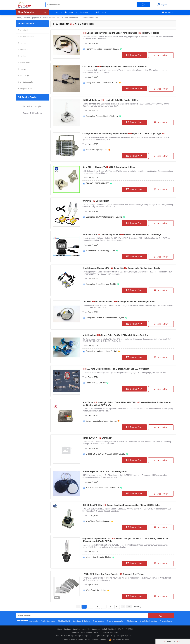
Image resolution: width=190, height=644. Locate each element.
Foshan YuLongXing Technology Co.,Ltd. (102, 49)
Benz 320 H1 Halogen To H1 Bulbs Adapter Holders (109, 167)
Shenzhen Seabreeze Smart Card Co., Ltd (103, 488)
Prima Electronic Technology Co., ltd (101, 251)
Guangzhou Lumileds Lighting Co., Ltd (101, 351)
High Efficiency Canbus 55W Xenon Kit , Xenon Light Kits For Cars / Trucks (121, 268)
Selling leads (101, 12)
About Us (86, 629)
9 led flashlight (66, 621)
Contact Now (134, 55)
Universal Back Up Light (96, 201)
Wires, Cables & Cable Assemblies (64, 18)
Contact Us (96, 629)
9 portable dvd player (84, 621)
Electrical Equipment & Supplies (35, 18)
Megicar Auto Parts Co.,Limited (99, 557)
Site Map (111, 629)
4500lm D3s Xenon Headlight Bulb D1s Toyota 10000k (110, 100)
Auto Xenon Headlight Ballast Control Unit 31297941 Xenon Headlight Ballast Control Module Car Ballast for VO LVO (127, 404)
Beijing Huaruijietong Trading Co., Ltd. (101, 421)
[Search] (146, 606)
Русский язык (87, 632)
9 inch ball (22, 56)
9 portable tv (23, 50)
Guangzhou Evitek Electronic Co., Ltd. (101, 284)
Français (76, 632)
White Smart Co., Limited (96, 590)
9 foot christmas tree (151, 621)
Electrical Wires (86, 18)
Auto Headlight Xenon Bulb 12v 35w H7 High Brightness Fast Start (116, 335)
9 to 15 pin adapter (26, 82)
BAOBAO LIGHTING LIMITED (98, 183)
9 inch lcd (22, 43)
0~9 (133, 636)
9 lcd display (134, 621)
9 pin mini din (24, 30)
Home (55, 12)
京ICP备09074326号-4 (119, 640)
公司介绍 (120, 629)
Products (69, 12)
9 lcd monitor (101, 621)
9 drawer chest (24, 63)
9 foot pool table (25, 88)
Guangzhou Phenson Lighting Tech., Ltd (102, 116)
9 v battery (22, 69)
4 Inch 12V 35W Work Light (97, 438)
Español (97, 632)
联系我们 (129, 629)
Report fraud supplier (32, 106)
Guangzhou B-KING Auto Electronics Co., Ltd (104, 217)
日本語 (105, 632)
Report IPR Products (32, 113)
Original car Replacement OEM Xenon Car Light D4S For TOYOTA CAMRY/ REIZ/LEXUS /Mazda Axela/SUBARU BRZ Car (125, 540)
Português (114, 632)
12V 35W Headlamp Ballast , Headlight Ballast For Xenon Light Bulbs (119, 302)
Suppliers (84, 12)
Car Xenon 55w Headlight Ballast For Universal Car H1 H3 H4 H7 (115, 66)
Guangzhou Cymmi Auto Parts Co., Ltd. (102, 83)
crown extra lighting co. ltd (97, 150)
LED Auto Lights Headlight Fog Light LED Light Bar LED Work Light (116, 369)
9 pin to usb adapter (118, 621)
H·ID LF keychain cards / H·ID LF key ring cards (105, 471)
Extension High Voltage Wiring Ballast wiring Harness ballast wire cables (121, 33)
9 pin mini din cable (26, 37)
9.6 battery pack (50, 621)
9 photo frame (168, 621)
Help (104, 629)
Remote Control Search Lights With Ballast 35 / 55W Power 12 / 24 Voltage (122, 234)
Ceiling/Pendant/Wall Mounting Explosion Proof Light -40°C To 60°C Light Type (124, 134)
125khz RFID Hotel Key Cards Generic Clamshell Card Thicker (114, 574)
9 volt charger (24, 76)
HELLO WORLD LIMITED (96, 383)
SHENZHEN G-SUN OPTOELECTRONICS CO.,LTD (106, 454)
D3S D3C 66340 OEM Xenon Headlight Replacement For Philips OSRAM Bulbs (121, 505)
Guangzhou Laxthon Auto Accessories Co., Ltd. (105, 318)
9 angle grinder (34, 621)
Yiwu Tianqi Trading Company (98, 521)
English (166, 12)
